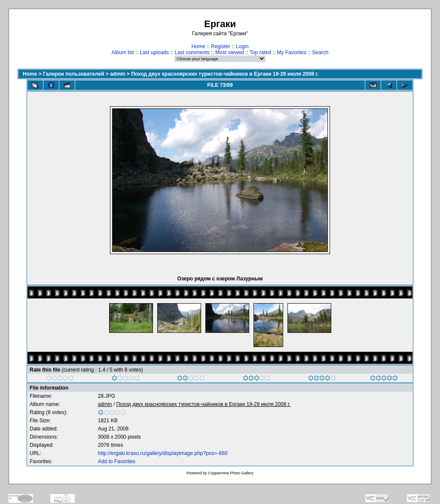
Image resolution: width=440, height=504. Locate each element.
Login (242, 46)
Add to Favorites (117, 461)
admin (118, 74)
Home (199, 46)
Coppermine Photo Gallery (231, 473)
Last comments (192, 52)
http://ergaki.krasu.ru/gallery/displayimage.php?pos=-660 (163, 453)
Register (221, 46)
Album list (123, 52)
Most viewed (230, 52)
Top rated (260, 52)
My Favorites (292, 52)
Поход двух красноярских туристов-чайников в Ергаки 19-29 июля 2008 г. (225, 74)
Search (320, 52)
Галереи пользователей (73, 74)
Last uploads (154, 52)
